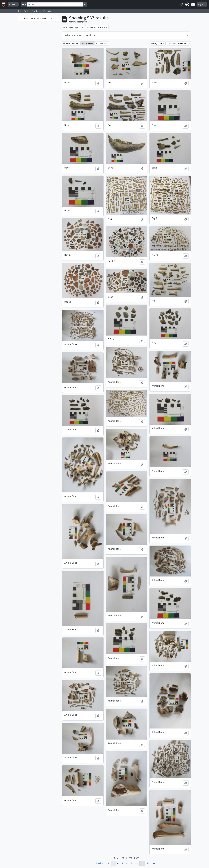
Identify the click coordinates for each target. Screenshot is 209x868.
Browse (12, 4)
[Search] (55, 4)
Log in (201, 4)
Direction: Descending (178, 43)
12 (148, 863)
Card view (87, 43)
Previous (100, 863)
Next (155, 863)
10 (137, 863)
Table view (102, 43)
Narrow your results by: (39, 18)
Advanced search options (80, 35)
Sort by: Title (157, 43)
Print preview (71, 43)
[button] (181, 5)
